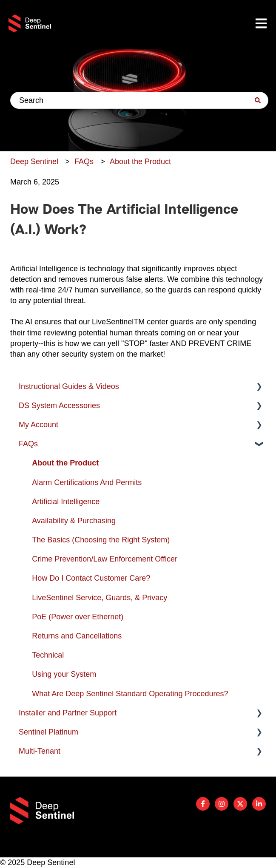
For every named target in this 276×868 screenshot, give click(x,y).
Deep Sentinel (34, 162)
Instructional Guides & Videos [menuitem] (69, 386)
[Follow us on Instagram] (222, 804)
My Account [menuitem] (38, 425)
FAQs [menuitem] (28, 444)
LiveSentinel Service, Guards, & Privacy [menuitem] (100, 598)
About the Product (140, 162)
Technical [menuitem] (48, 655)
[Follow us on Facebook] (203, 804)
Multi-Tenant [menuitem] (40, 751)
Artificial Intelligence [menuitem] (66, 502)
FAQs (84, 162)
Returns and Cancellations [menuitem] (77, 636)
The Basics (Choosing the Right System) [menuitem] (101, 540)
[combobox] (139, 100)
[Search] (258, 100)
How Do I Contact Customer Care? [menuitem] (91, 578)
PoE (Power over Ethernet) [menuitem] (78, 617)
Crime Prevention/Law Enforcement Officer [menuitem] (105, 559)
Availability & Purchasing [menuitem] (74, 521)
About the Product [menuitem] (65, 463)
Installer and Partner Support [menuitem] (68, 713)
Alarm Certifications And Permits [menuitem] (87, 482)
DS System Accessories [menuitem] (59, 406)
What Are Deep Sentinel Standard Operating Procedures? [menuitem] (130, 694)
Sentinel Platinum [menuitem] (48, 732)
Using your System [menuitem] (64, 674)
